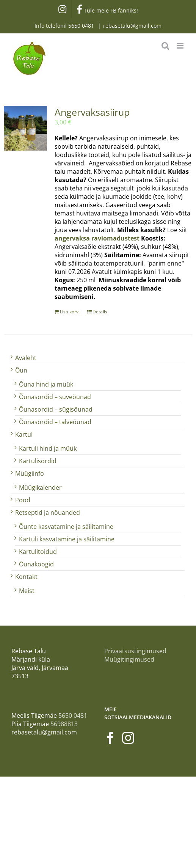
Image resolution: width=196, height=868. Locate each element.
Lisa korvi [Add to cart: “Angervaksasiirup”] (70, 312)
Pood (23, 500)
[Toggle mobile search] (165, 46)
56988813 (64, 724)
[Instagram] (128, 738)
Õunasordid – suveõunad (55, 397)
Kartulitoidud (38, 552)
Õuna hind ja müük (46, 384)
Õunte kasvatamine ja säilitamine (66, 527)
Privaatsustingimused (135, 651)
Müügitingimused (129, 659)
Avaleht (26, 358)
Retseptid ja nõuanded (48, 513)
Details (100, 312)
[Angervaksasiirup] (25, 128)
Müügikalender (40, 487)
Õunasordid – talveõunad (55, 422)
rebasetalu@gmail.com (132, 26)
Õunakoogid (36, 564)
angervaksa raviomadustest (97, 238)
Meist (27, 591)
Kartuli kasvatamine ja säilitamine (67, 539)
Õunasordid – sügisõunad (56, 409)
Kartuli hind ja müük (48, 448)
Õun (21, 370)
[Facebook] (110, 738)
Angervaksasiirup (92, 112)
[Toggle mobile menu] (181, 46)
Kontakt (26, 577)
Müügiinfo (30, 473)
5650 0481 (82, 26)
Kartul (24, 434)
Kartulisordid (38, 461)
